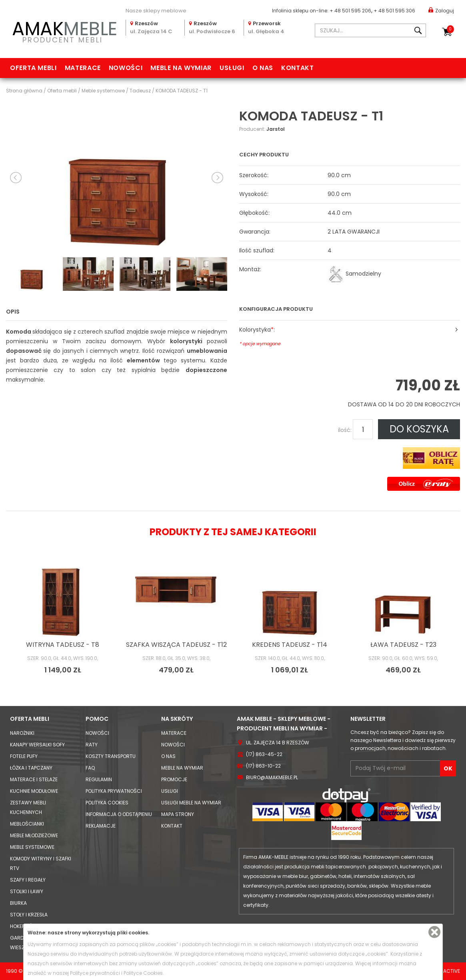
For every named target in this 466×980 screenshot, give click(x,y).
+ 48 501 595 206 (350, 11)
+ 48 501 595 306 (394, 11)
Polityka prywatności (114, 791)
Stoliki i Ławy (27, 891)
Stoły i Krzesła (29, 915)
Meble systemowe (32, 847)
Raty (92, 745)
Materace (83, 68)
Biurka (18, 903)
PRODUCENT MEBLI (63, 31)
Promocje (174, 779)
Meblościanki (27, 824)
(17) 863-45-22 (264, 754)
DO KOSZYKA (419, 429)
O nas (263, 68)
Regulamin (99, 779)
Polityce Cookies (143, 973)
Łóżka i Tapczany (31, 768)
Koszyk (450, 29)
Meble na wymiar (181, 68)
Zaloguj (441, 10)
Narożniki (22, 733)
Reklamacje (101, 826)
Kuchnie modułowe (34, 791)
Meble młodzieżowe (34, 835)
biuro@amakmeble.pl (272, 777)
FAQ (90, 768)
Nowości (126, 68)
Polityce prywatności (95, 973)
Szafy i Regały (28, 880)
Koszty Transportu (111, 756)
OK (448, 768)
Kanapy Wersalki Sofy (37, 745)
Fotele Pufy (24, 756)
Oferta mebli (33, 68)
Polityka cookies (107, 803)
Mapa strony (178, 814)
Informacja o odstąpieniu (119, 814)
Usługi (232, 68)
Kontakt (297, 68)
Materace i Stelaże (34, 779)
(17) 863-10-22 (263, 766)
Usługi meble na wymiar (191, 803)
